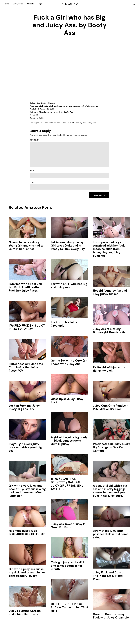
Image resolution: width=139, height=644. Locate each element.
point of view (85, 106)
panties (75, 106)
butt (60, 106)
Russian (52, 103)
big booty (43, 106)
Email (32, 182)
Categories (18, 4)
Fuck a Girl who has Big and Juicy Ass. (79, 123)
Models (30, 4)
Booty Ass (68, 112)
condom (66, 106)
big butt (53, 106)
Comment (34, 140)
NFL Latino (69, 4)
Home (6, 4)
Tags (40, 4)
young (95, 106)
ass (37, 106)
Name (32, 171)
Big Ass (44, 103)
